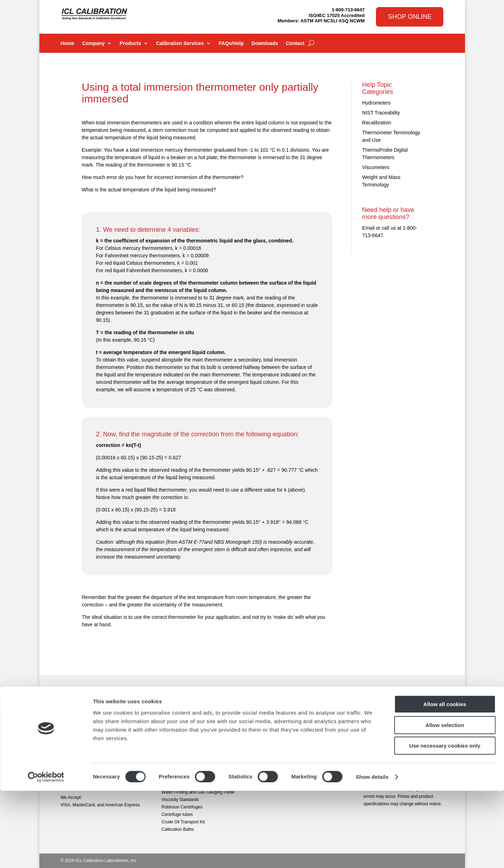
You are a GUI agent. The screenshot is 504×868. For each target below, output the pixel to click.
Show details (372, 854)
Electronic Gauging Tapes (186, 733)
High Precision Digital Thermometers (196, 740)
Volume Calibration (280, 747)
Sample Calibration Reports (289, 762)
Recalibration (377, 123)
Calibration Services (180, 43)
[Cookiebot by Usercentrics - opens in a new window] (46, 854)
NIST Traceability (381, 113)
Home (68, 43)
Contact (295, 43)
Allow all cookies (445, 781)
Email (368, 228)
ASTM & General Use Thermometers (196, 710)
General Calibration (281, 710)
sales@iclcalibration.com (84, 755)
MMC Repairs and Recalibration (293, 755)
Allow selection (445, 802)
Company (93, 43)
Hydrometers (376, 103)
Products (130, 43)
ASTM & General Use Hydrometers (195, 725)
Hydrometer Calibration (284, 733)
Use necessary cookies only (445, 823)
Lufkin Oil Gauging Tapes (185, 747)
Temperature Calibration (285, 718)
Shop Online (410, 17)
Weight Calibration (280, 740)
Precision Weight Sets (182, 755)
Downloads (265, 43)
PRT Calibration (277, 725)
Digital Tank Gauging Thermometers (195, 718)
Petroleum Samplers (181, 762)
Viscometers (376, 167)
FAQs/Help (231, 43)
